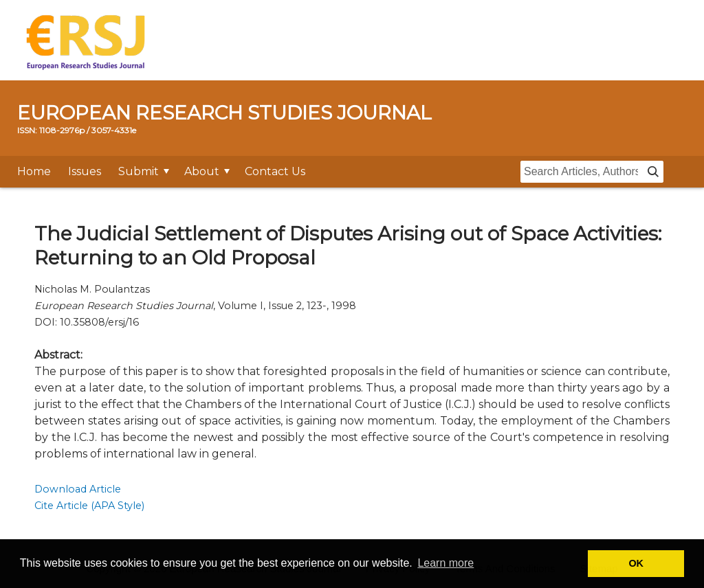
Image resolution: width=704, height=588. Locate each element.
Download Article (78, 489)
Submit (139, 171)
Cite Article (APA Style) (89, 506)
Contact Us (275, 171)
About (202, 171)
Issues (85, 171)
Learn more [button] (445, 563)
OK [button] (636, 563)
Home (34, 171)
